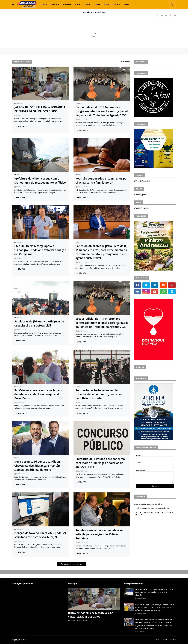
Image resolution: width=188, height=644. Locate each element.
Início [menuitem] (44, 5)
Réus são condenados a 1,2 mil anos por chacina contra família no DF (102, 181)
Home (157, 640)
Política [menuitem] (54, 5)
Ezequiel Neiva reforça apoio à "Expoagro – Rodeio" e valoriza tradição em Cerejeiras (40, 250)
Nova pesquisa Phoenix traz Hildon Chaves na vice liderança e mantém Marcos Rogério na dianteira (37, 466)
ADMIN (73, 620)
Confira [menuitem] (97, 5)
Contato (173, 640)
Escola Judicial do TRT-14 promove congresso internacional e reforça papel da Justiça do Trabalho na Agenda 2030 (102, 111)
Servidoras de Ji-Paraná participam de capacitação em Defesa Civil (39, 324)
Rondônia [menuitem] (67, 5)
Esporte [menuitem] (87, 5)
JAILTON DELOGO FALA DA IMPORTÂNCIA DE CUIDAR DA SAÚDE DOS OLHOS (40, 109)
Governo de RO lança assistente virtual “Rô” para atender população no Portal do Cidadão (154, 592)
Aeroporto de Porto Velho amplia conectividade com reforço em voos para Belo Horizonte (99, 394)
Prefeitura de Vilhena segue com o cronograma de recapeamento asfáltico (40, 181)
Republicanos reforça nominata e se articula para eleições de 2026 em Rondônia (99, 534)
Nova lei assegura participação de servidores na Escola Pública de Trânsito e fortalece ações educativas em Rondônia (155, 607)
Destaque (20, 103)
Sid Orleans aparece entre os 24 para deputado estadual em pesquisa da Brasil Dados (38, 394)
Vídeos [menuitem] (107, 5)
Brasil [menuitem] (77, 5)
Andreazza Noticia (33, 640)
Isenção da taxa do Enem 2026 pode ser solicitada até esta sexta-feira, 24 (40, 535)
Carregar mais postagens (71, 564)
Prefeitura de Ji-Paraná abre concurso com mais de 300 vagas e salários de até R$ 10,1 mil (100, 463)
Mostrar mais (125, 62)
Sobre (165, 640)
